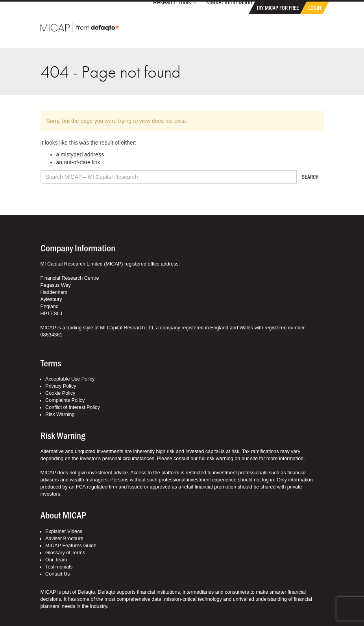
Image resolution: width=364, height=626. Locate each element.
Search (310, 177)
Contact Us (57, 574)
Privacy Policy (61, 386)
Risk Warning (60, 414)
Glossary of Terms (65, 553)
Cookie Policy (60, 393)
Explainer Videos (64, 531)
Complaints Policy (65, 400)
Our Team (56, 560)
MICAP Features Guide (71, 546)
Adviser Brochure (64, 539)
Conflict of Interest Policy (73, 407)
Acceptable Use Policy (70, 379)
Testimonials (59, 567)
